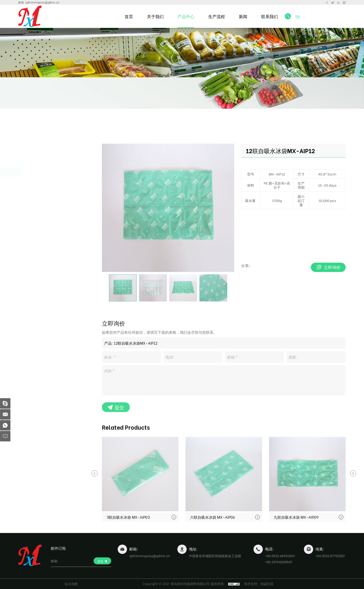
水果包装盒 (38, 160)
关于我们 (155, 16)
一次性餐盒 (38, 149)
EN (298, 16)
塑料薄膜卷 (38, 250)
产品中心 (186, 16)
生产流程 (217, 16)
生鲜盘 (32, 184)
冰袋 (31, 201)
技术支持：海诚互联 (259, 584)
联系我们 (270, 16)
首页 (129, 16)
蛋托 (32, 215)
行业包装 (36, 238)
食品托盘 (36, 226)
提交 (119, 465)
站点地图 (71, 584)
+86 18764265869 (279, 562)
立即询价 (332, 267)
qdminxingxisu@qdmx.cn (42, 2)
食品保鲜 (36, 172)
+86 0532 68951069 (280, 556)
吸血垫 (32, 192)
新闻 (243, 16)
